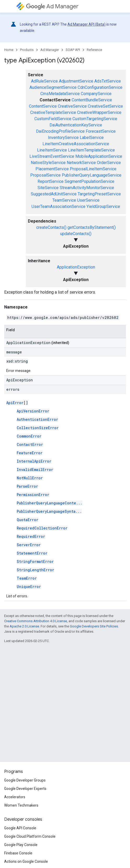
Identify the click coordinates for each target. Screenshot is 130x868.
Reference (94, 50)
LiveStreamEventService (52, 156)
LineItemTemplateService (91, 150)
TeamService (64, 200)
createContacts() (51, 227)
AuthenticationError (37, 419)
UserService (88, 200)
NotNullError (30, 478)
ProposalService (45, 175)
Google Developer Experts (25, 789)
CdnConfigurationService (100, 87)
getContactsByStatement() (92, 227)
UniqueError (29, 587)
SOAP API (73, 50)
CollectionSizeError (38, 428)
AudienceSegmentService (53, 87)
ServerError (29, 545)
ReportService (51, 181)
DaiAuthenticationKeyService (76, 125)
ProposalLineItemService (93, 169)
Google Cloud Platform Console (30, 836)
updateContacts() (76, 234)
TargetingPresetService (99, 194)
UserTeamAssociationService (58, 206)
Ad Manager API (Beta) (86, 24)
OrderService (109, 163)
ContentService (43, 106)
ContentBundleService (92, 100)
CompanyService (96, 94)
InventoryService (63, 138)
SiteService (48, 188)
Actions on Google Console (26, 861)
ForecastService (101, 131)
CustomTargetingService (95, 119)
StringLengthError (35, 570)
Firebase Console (18, 853)
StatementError (32, 553)
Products (27, 50)
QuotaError (27, 520)
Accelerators (15, 797)
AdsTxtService (108, 81)
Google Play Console (21, 845)
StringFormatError (35, 561)
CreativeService (72, 106)
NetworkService (81, 163)
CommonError (29, 436)
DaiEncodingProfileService (60, 131)
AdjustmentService (76, 81)
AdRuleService (44, 81)
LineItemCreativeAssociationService (76, 144)
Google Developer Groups (25, 780)
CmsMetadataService (60, 94)
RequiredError (31, 536)
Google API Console (20, 828)
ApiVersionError (33, 411)
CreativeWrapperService (99, 112)
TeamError (27, 578)
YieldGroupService (103, 206)
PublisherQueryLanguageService (92, 175)
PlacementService (52, 169)
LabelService (92, 138)
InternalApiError (34, 461)
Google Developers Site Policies (94, 626)
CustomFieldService (53, 119)
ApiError (15, 403)
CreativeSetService (105, 106)
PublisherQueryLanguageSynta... (49, 511)
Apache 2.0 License (24, 626)
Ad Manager (52, 6)
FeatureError (30, 453)
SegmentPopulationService (89, 181)
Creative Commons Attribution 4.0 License (36, 621)
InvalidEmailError (35, 470)
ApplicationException (76, 267)
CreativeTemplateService (53, 112)
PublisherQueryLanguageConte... (49, 503)
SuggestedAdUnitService (54, 194)
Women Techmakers (21, 805)
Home (9, 50)
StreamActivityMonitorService (87, 188)
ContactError (30, 444)
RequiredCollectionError (42, 528)
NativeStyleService (48, 163)
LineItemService (52, 150)
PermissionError (33, 495)
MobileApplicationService (99, 156)
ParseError (27, 486)
